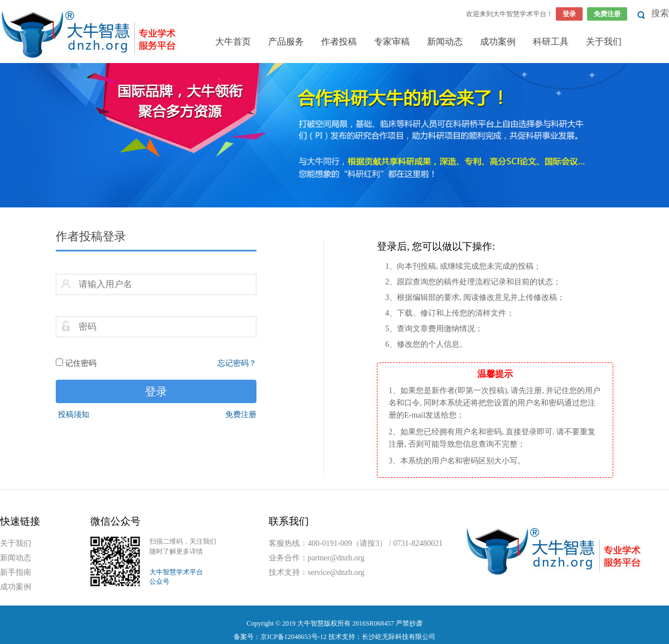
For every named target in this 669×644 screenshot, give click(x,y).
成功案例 (498, 42)
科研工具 (551, 42)
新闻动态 (445, 42)
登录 (569, 14)
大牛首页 (233, 42)
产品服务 (286, 42)
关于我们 (604, 42)
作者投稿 (339, 42)
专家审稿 (392, 42)
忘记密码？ (237, 363)
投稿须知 (74, 415)
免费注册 (607, 14)
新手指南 (16, 572)
